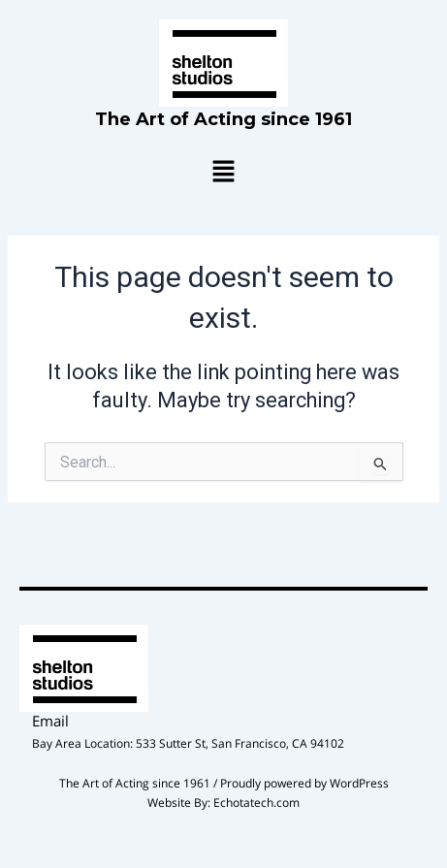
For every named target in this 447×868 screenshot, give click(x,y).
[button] (223, 173)
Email (50, 721)
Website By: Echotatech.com (223, 803)
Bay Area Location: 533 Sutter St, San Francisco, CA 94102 (188, 743)
